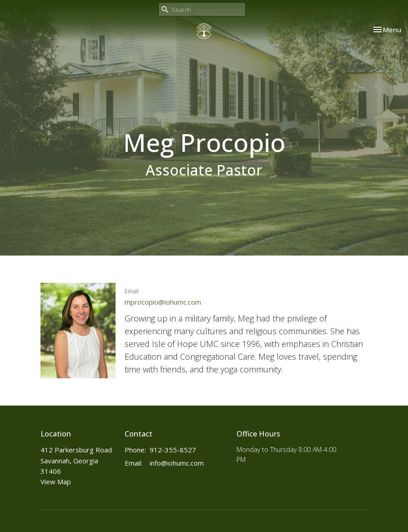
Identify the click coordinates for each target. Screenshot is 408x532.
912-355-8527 (173, 450)
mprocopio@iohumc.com (163, 302)
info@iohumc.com (177, 463)
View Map (56, 482)
